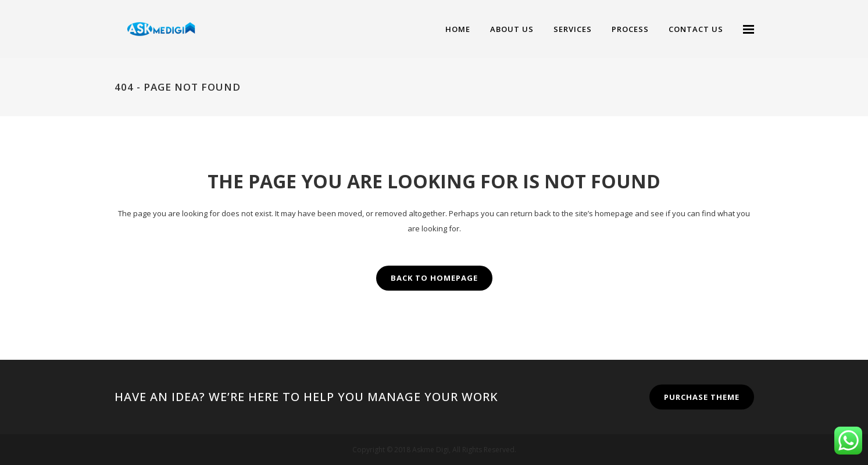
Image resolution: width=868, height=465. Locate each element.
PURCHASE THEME (702, 397)
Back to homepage (434, 278)
